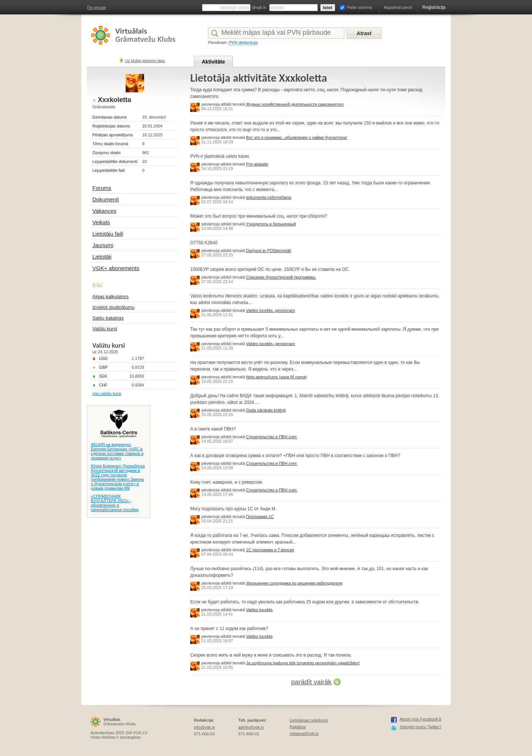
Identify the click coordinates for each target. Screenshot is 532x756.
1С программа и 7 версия (270, 550)
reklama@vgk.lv (304, 733)
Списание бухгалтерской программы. (281, 277)
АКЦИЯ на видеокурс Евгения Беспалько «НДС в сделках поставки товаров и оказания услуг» (117, 451)
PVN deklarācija (243, 42)
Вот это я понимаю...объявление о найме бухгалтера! (297, 137)
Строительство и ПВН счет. (272, 437)
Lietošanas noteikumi (309, 720)
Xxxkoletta (115, 100)
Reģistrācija (434, 7)
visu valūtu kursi (107, 394)
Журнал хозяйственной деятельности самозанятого (295, 104)
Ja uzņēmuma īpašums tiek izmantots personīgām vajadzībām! (303, 663)
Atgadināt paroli (398, 7)
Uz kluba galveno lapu (145, 61)
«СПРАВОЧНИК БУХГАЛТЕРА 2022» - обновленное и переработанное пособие (115, 503)
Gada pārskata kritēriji (266, 410)
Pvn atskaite (257, 164)
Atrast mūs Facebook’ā (421, 719)
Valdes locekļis (259, 610)
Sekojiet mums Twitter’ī (421, 727)
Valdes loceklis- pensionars (270, 310)
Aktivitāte (213, 62)
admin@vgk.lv (251, 727)
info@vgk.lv (204, 727)
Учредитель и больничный (271, 224)
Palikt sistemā (359, 7)
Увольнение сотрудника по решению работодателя (294, 583)
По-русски (97, 7)
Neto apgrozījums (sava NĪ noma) (276, 377)
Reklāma (298, 727)
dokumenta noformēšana (269, 197)
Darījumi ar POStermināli (269, 251)
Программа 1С (260, 517)
